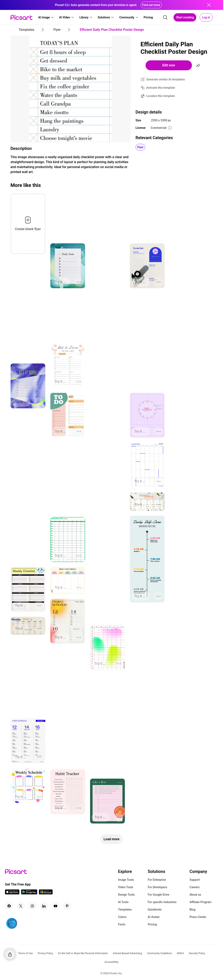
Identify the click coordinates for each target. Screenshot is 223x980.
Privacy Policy (45, 953)
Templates (125, 909)
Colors (122, 917)
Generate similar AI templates (166, 79)
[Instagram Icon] (32, 906)
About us (195, 895)
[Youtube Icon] (55, 906)
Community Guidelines (159, 953)
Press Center (198, 917)
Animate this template (161, 88)
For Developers (157, 887)
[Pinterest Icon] (67, 906)
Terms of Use (25, 953)
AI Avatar (154, 917)
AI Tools (123, 902)
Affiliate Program (200, 902)
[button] (46, 17)
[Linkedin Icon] (44, 906)
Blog (192, 909)
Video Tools (126, 887)
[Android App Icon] (29, 893)
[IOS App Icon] (12, 893)
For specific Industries (162, 902)
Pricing (152, 924)
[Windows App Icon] (46, 893)
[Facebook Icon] (9, 906)
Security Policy (197, 953)
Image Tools (126, 880)
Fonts (122, 924)
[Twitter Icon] (21, 906)
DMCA (180, 953)
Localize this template (161, 96)
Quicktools (155, 909)
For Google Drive (158, 895)
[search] (165, 17)
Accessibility (111, 962)
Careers (195, 887)
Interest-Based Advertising (127, 953)
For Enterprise (157, 880)
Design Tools (126, 895)
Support (195, 880)
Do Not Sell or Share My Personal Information (83, 953)
